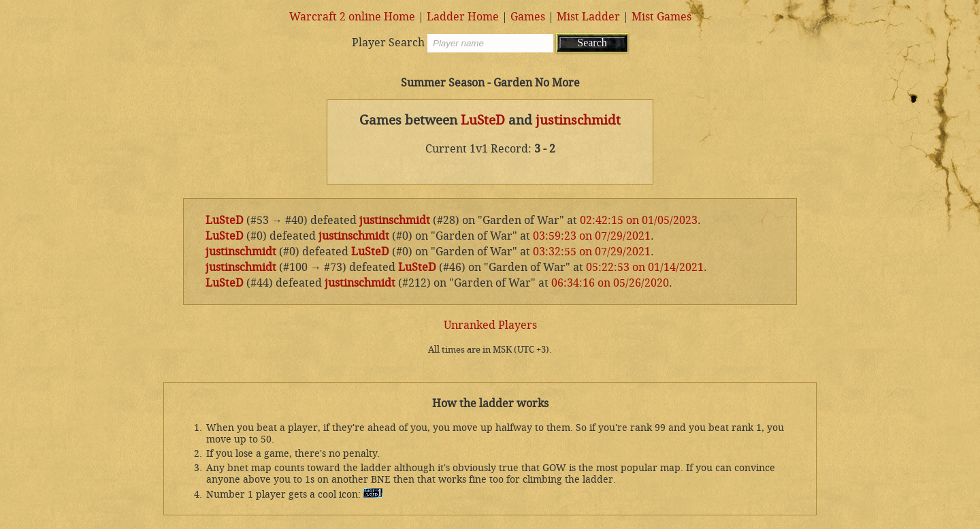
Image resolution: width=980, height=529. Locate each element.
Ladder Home (463, 17)
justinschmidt (578, 121)
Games (528, 17)
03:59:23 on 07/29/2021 (592, 236)
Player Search (388, 43)
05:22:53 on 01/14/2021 (645, 267)
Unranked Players (490, 325)
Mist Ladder (588, 17)
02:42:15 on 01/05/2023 (639, 220)
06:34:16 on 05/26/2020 (610, 283)
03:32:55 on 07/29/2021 (592, 252)
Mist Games (661, 17)
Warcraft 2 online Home (352, 17)
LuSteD (483, 121)
